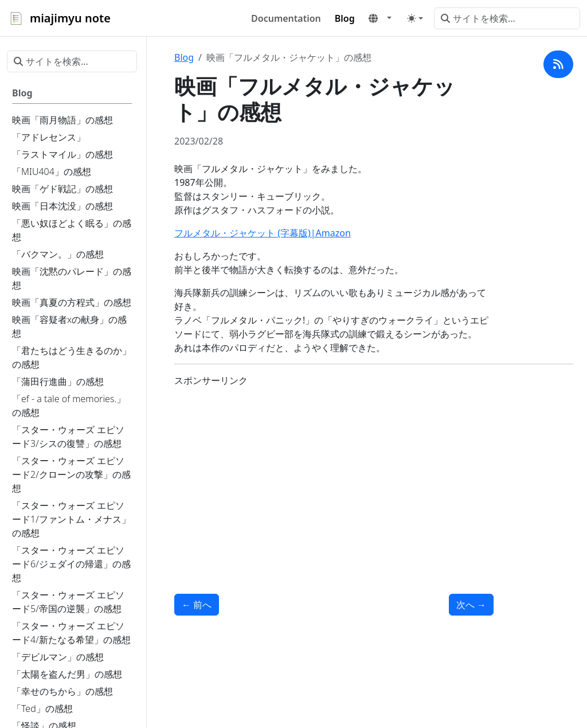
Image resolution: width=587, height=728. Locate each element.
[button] (380, 18)
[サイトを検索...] (507, 18)
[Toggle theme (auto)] (415, 18)
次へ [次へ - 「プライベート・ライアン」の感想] (471, 605)
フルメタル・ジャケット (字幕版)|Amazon (263, 233)
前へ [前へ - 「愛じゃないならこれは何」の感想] (197, 605)
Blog (184, 57)
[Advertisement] (334, 477)
